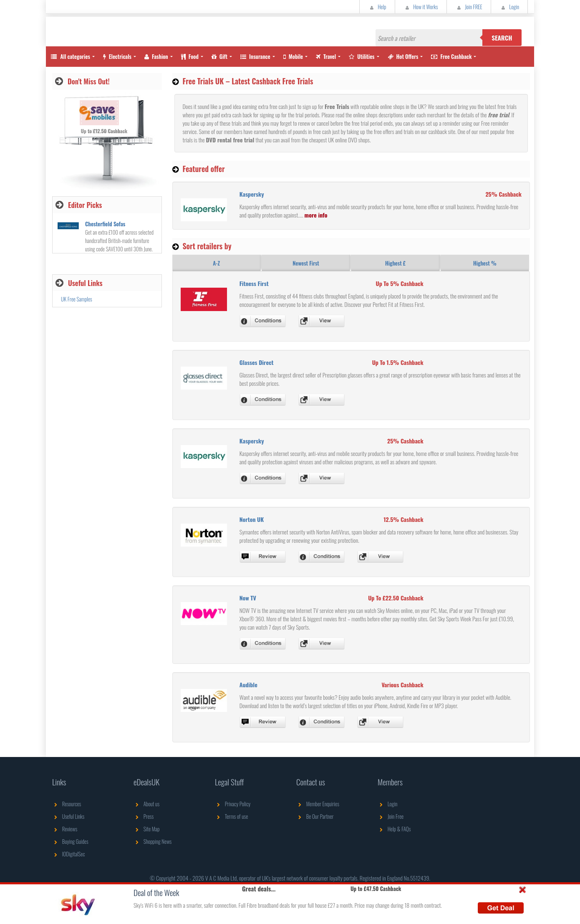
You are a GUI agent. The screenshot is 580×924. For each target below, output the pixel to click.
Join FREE (469, 7)
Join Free (391, 816)
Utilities (362, 56)
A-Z (216, 263)
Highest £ (395, 263)
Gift (219, 56)
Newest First (306, 263)
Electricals (117, 56)
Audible (248, 685)
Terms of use (231, 816)
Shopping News (153, 841)
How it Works (421, 7)
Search (502, 38)
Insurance (255, 56)
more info (316, 215)
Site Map (147, 829)
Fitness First (254, 283)
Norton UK (252, 519)
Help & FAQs (394, 829)
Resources (67, 804)
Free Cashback (451, 56)
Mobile (293, 56)
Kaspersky (252, 194)
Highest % (485, 263)
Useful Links (68, 816)
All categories (70, 56)
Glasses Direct (257, 362)
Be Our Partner (315, 816)
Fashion (156, 56)
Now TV (248, 598)
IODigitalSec (69, 854)
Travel (326, 56)
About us (146, 804)
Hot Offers (403, 56)
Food (190, 56)
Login (509, 7)
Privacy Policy (233, 804)
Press (144, 816)
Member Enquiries (318, 804)
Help (377, 7)
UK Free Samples (77, 299)
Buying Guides (70, 841)
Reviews (65, 829)
